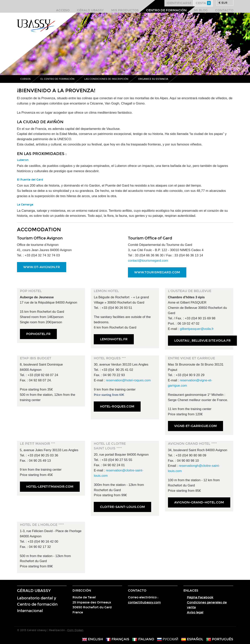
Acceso (63, 10)
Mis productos (125, 10)
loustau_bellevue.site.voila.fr (202, 341)
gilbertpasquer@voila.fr (197, 329)
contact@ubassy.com (144, 602)
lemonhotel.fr (114, 339)
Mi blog (201, 10)
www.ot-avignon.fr (42, 267)
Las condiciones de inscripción (106, 79)
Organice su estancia (153, 79)
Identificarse (179, 3)
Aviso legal (195, 612)
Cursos (25, 79)
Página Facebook (200, 597)
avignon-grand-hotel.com (199, 502)
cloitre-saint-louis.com (122, 507)
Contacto (224, 10)
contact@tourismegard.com (148, 261)
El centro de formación (57, 79)
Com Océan (75, 630)
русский (168, 639)
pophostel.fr (38, 334)
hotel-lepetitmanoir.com (50, 487)
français (118, 639)
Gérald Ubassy (90, 10)
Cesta (203, 3)
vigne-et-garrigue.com (196, 426)
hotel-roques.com (117, 406)
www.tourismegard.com (157, 272)
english (93, 639)
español (192, 639)
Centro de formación (166, 10)
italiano (143, 639)
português (220, 639)
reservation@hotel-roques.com (128, 380)
